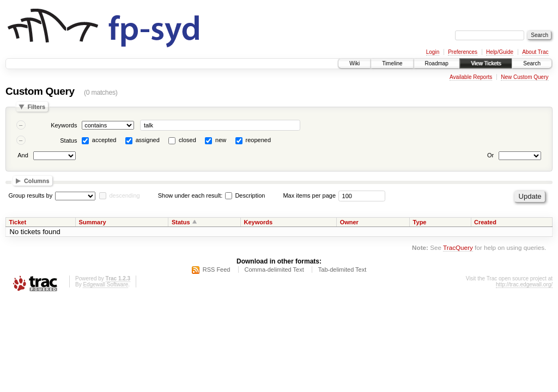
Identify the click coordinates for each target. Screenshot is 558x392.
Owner (349, 222)
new (221, 140)
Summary (92, 222)
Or (490, 155)
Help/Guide (500, 52)
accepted (104, 140)
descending (124, 195)
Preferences (463, 52)
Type (420, 222)
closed (187, 140)
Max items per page (309, 195)
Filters (36, 107)
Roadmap (437, 63)
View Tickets (486, 63)
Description (245, 195)
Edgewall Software (105, 284)
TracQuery (458, 247)
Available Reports (471, 77)
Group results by (31, 195)
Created (485, 222)
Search (532, 63)
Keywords (64, 125)
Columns (37, 181)
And (23, 155)
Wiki (354, 63)
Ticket (18, 222)
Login (433, 52)
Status (68, 140)
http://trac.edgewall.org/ (524, 284)
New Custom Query (524, 77)
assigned (148, 140)
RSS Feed (217, 269)
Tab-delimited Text (342, 269)
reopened (259, 140)
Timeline (392, 63)
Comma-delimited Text (274, 269)
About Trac (535, 52)
